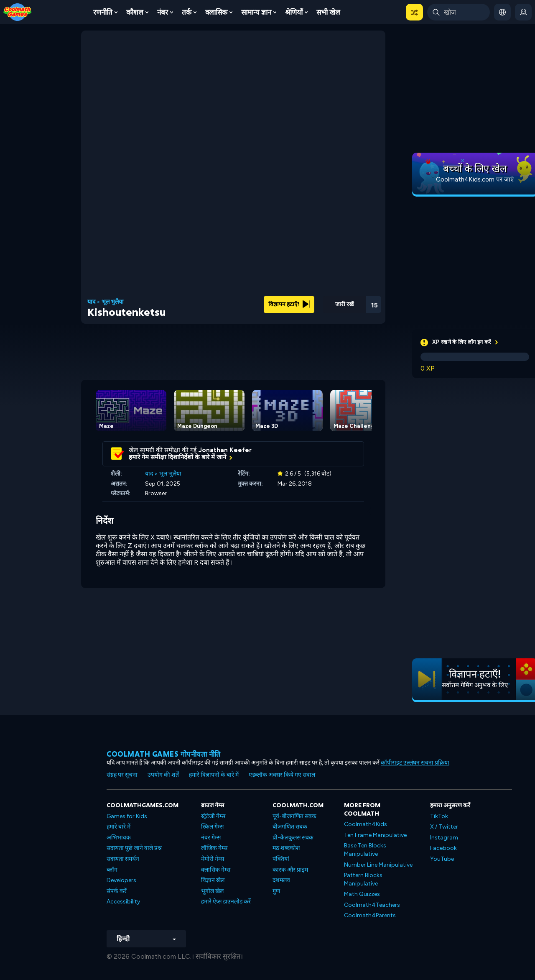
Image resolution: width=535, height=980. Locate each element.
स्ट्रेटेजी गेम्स (213, 816)
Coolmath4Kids (366, 824)
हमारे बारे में (118, 827)
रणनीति (103, 12)
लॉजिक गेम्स (214, 848)
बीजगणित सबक (290, 827)
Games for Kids (127, 816)
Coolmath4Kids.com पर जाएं (475, 179)
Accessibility (123, 902)
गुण (276, 891)
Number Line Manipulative (378, 865)
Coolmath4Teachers (372, 905)
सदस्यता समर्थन (123, 859)
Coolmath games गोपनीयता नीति (164, 754)
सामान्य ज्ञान (256, 12)
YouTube (442, 859)
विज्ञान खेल (213, 880)
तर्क (187, 12)
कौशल (135, 12)
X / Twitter (444, 827)
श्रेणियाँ (294, 12)
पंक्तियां (281, 859)
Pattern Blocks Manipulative (363, 879)
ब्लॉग (112, 870)
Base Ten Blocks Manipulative (365, 850)
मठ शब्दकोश (286, 848)
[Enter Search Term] (459, 12)
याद (91, 302)
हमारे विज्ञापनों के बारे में (214, 775)
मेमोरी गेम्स (213, 859)
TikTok (439, 816)
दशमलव (281, 880)
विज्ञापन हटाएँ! (289, 304)
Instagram (444, 838)
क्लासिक (216, 12)
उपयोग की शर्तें (163, 775)
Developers (121, 880)
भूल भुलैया (113, 302)
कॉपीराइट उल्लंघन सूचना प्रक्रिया (415, 763)
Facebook (443, 848)
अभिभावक (119, 838)
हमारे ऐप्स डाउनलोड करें (226, 902)
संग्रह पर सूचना (122, 775)
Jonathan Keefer (225, 450)
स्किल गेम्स (212, 827)
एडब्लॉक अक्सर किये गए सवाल (282, 775)
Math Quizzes (362, 894)
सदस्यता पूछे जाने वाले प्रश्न (134, 848)
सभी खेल (328, 12)
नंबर (163, 12)
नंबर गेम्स (211, 838)
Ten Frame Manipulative (375, 835)
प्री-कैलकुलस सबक (293, 838)
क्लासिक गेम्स (216, 870)
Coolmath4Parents (370, 915)
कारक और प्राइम (290, 870)
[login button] (523, 12)
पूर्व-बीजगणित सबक (294, 816)
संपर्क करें (117, 891)
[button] (414, 12)
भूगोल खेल (212, 891)
